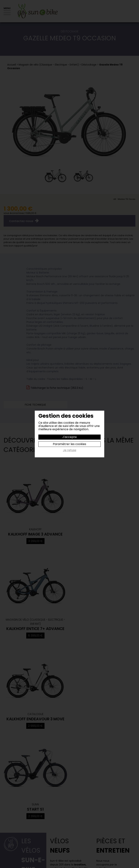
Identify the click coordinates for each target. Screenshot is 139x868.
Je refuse (70, 450)
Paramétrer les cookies (69, 444)
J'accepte (69, 437)
